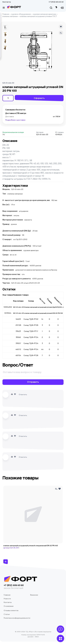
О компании (9, 606)
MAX (37, 637)
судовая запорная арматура (44, 14)
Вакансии (34, 595)
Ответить (23, 395)
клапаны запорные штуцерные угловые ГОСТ (38, 16)
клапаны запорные (10, 16)
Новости (7, 599)
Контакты (7, 2)
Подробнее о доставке (15, 120)
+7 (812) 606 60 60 (56, 2)
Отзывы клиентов (11, 610)
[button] (5, 27)
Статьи (7, 614)
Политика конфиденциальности (17, 618)
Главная (6, 14)
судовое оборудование (21, 14)
